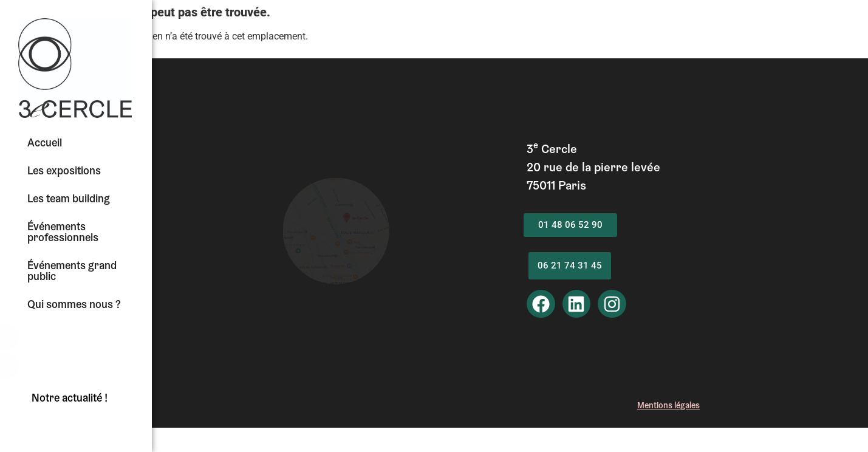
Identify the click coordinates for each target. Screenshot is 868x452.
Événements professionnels (63, 233)
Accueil (45, 144)
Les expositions (64, 172)
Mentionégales (668, 406)
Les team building (69, 200)
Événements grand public (72, 272)
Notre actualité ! (70, 399)
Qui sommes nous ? (74, 306)
